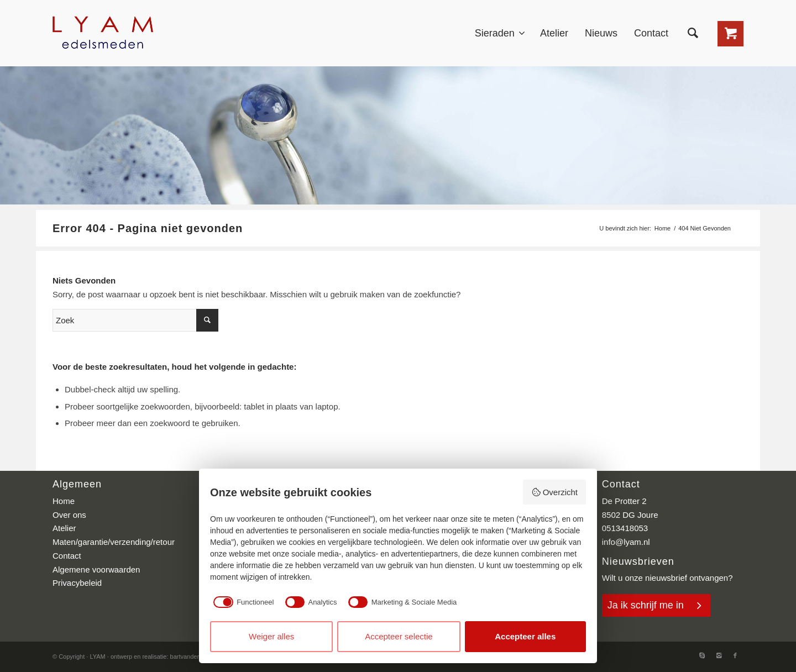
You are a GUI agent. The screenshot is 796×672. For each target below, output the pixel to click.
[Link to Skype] (702, 655)
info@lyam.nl (626, 542)
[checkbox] (242, 602)
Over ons (69, 515)
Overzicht (554, 492)
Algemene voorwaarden (96, 569)
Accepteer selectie (399, 636)
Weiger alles (271, 636)
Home (663, 228)
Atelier (64, 528)
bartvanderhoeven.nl (198, 657)
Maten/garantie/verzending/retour (114, 542)
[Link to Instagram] (719, 655)
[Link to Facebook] (735, 655)
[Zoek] (693, 33)
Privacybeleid (77, 583)
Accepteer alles (525, 636)
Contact (67, 556)
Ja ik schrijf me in (646, 605)
